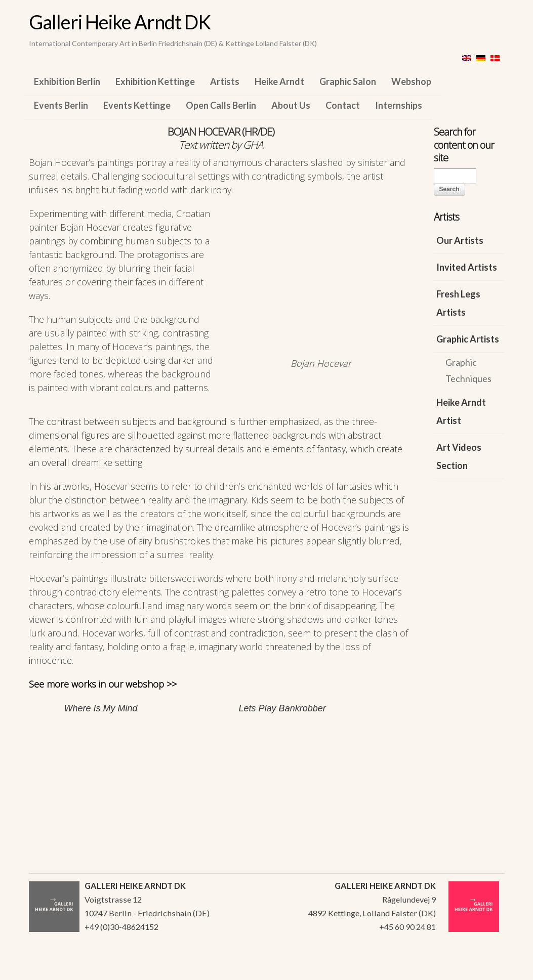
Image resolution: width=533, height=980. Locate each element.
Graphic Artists (468, 339)
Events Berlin (61, 105)
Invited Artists (467, 267)
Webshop (411, 81)
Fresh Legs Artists (458, 303)
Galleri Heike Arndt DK (120, 22)
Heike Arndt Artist (461, 411)
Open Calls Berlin (221, 105)
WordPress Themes (486, 969)
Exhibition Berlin (67, 81)
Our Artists (460, 240)
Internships (399, 105)
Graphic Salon (348, 81)
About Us (291, 105)
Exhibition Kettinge (155, 81)
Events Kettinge (137, 105)
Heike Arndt (279, 81)
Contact (343, 105)
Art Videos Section (459, 456)
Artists (225, 81)
